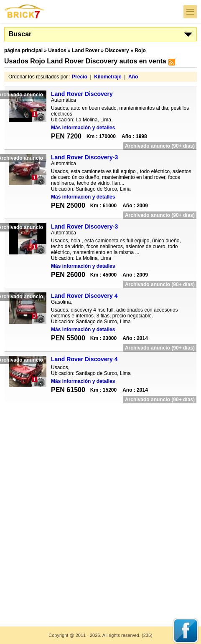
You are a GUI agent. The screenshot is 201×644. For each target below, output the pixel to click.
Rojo (140, 50)
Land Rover (86, 50)
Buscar (20, 34)
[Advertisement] (100, 509)
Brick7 (25, 11)
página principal (23, 50)
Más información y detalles (83, 128)
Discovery (117, 50)
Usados (57, 50)
